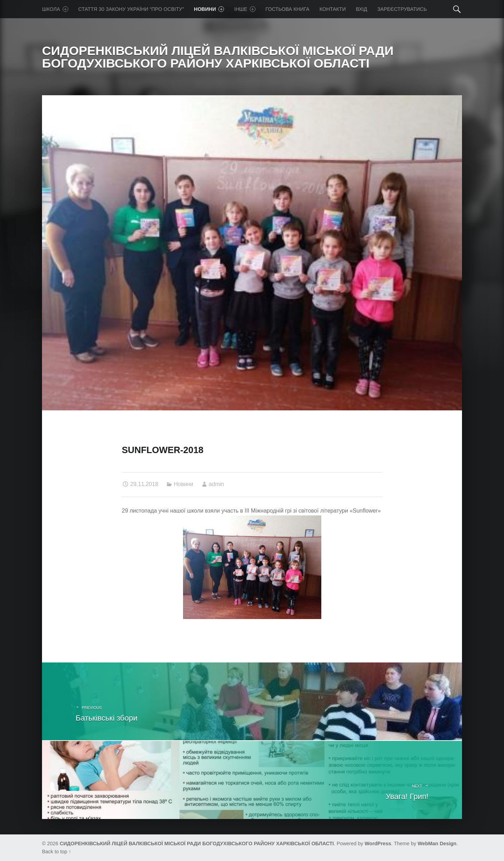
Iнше (245, 9)
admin (217, 484)
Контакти (333, 9)
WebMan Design (437, 843)
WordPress (378, 843)
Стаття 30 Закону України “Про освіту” (131, 9)
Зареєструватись (402, 9)
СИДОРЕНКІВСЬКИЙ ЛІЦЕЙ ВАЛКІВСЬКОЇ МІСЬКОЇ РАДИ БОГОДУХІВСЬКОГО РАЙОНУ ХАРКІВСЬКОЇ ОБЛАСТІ (197, 843)
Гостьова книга (287, 9)
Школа (55, 9)
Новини (209, 9)
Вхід (362, 9)
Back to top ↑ (57, 852)
